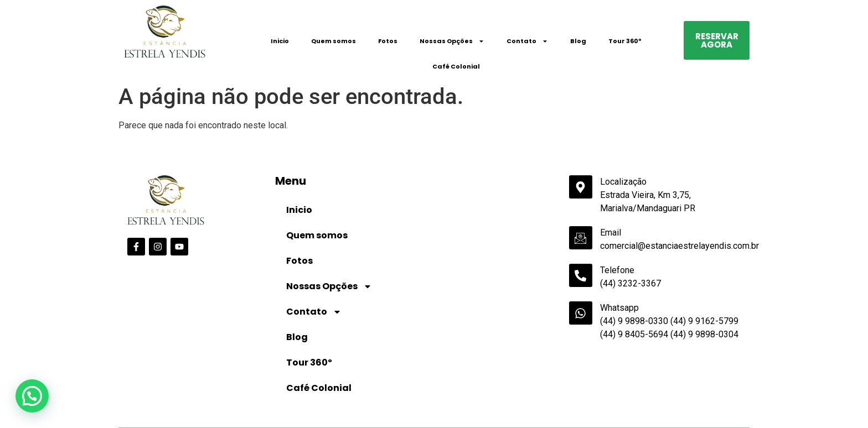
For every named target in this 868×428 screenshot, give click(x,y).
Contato (527, 41)
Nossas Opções (452, 41)
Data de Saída (250, 394)
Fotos (388, 41)
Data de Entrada (149, 394)
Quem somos (334, 41)
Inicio (280, 41)
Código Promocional (574, 394)
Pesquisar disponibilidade (695, 411)
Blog (578, 41)
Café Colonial (456, 66)
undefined (380, 413)
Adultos (344, 394)
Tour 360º (625, 41)
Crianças (450, 394)
